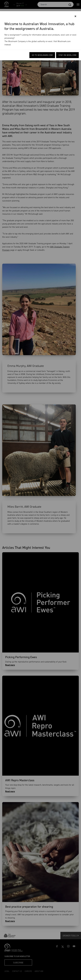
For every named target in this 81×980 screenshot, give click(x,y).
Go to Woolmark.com (42, 55)
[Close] (75, 16)
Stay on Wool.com (67, 55)
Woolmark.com (64, 41)
